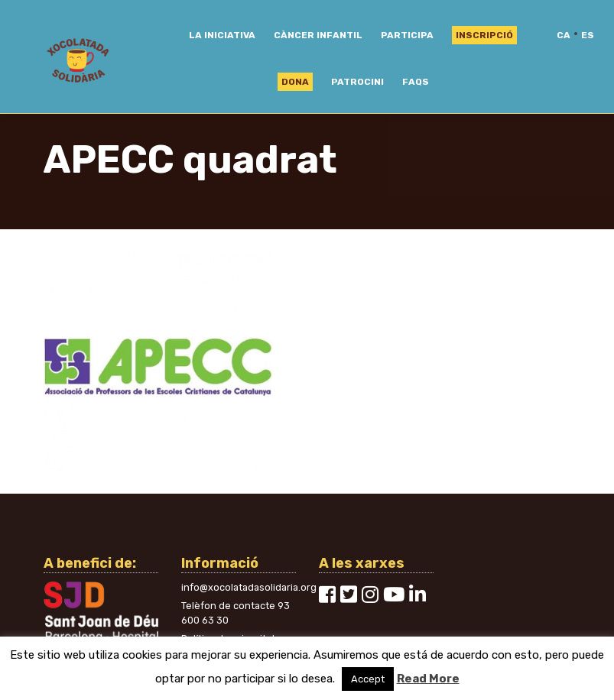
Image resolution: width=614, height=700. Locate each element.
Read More (428, 679)
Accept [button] (368, 679)
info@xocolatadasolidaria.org (249, 587)
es (588, 35)
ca (564, 35)
